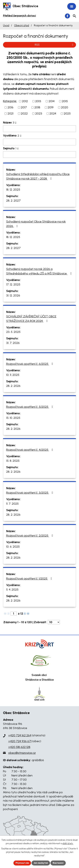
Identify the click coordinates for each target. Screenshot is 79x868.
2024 (53, 114)
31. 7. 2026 (13, 343)
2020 (65, 107)
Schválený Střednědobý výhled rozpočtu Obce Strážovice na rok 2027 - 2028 (38, 176)
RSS (55, 45)
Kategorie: (10, 101)
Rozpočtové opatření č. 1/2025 (30, 579)
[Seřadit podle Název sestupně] (16, 123)
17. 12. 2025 (13, 284)
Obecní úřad (22, 25)
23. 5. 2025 (13, 332)
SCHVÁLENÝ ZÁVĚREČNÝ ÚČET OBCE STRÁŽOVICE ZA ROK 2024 (31, 319)
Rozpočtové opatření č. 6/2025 (30, 364)
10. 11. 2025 (13, 375)
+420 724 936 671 (20, 741)
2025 (67, 114)
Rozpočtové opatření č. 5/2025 (30, 407)
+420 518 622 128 (19, 747)
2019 (51, 107)
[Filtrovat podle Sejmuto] (39, 155)
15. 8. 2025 (13, 461)
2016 (10, 107)
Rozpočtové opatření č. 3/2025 (30, 493)
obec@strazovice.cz (22, 753)
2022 (24, 114)
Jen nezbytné (41, 863)
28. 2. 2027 (13, 201)
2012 (25, 101)
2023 (39, 114)
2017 (24, 107)
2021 (10, 114)
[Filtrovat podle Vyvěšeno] (39, 142)
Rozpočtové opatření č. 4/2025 (30, 450)
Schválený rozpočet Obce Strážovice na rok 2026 (36, 224)
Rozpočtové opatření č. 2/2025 (30, 536)
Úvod (6, 25)
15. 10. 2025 (13, 418)
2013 (38, 101)
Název (9, 123)
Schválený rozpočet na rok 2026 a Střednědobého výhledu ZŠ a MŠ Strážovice (39, 271)
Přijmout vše (22, 863)
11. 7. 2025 (12, 504)
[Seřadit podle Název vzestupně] (16, 122)
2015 (65, 101)
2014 (52, 101)
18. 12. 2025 (13, 190)
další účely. (68, 843)
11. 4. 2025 (12, 590)
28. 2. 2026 (13, 386)
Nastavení (58, 863)
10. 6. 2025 (13, 547)
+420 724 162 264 (20, 735)
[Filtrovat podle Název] (39, 129)
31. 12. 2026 (13, 295)
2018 (37, 107)
